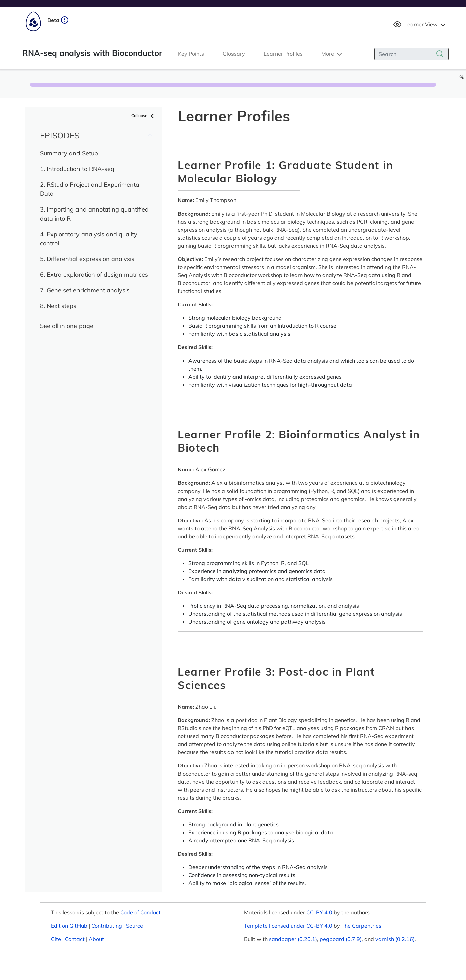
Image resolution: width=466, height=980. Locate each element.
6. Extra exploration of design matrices (94, 274)
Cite (56, 939)
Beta (58, 20)
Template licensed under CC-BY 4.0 (288, 926)
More (332, 54)
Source (134, 926)
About (96, 939)
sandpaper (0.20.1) (293, 939)
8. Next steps (58, 306)
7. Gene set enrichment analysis (85, 290)
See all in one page (67, 326)
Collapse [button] (144, 116)
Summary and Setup (69, 153)
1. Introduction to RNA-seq (77, 169)
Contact (75, 939)
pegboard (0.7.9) (341, 939)
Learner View (420, 25)
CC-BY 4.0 (319, 912)
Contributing (107, 926)
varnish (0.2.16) (395, 939)
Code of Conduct (140, 912)
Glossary (234, 54)
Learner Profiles (283, 54)
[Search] (412, 54)
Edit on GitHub (69, 926)
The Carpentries (361, 926)
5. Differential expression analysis (87, 259)
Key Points (191, 54)
